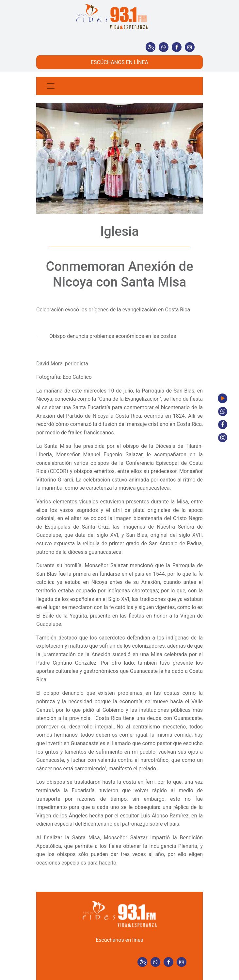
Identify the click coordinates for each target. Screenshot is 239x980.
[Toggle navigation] (51, 86)
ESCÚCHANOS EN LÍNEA (119, 62)
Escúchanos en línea (119, 940)
